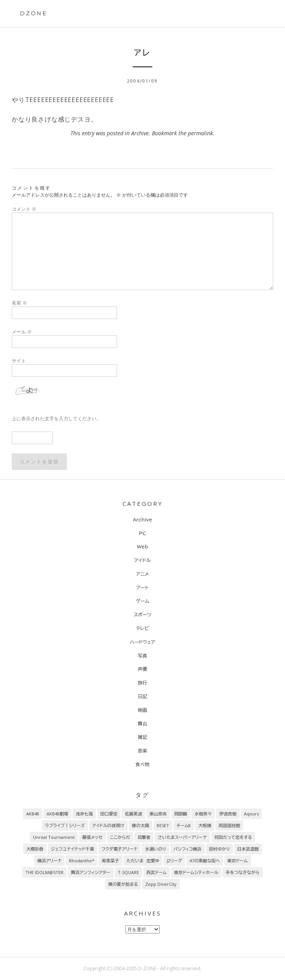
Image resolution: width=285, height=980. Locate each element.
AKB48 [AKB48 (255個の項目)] (33, 814)
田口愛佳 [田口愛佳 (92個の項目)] (109, 814)
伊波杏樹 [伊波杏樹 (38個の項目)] (228, 814)
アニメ (143, 574)
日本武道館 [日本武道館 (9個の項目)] (248, 849)
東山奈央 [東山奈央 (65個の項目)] (158, 814)
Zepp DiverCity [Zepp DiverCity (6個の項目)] (161, 884)
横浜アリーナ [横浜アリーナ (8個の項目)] (49, 861)
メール (22, 332)
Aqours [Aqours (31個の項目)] (251, 814)
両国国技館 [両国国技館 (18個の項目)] (229, 825)
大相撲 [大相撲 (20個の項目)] (205, 825)
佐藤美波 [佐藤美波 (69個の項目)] (133, 814)
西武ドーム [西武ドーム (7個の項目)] (157, 872)
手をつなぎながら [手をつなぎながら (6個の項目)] (242, 872)
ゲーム (142, 601)
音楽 (142, 751)
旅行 (142, 683)
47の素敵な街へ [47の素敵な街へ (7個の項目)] (205, 861)
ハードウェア (142, 642)
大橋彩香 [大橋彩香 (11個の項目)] (35, 849)
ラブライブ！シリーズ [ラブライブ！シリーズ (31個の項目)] (65, 825)
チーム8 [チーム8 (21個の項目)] (184, 825)
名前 (19, 303)
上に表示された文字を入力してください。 (56, 418)
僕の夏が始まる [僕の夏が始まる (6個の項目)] (123, 884)
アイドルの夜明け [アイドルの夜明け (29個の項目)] (108, 825)
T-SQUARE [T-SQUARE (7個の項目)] (128, 872)
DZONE (33, 13)
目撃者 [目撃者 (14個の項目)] (144, 837)
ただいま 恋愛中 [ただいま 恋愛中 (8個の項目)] (143, 861)
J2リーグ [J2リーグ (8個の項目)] (174, 861)
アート (142, 588)
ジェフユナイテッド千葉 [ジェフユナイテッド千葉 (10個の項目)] (72, 849)
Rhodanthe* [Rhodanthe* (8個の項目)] (82, 861)
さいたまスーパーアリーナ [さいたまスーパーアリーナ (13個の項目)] (182, 837)
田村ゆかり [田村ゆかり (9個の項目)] (219, 849)
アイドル (142, 560)
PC (142, 533)
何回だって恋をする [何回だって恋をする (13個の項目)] (233, 837)
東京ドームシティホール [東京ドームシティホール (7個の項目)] (196, 872)
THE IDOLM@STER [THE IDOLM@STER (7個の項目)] (44, 872)
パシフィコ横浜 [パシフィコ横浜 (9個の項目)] (188, 849)
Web (143, 546)
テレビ (142, 628)
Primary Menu (261, 14)
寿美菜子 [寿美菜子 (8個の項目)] (110, 861)
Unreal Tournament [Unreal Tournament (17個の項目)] (54, 837)
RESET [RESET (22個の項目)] (163, 825)
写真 (142, 656)
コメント (24, 209)
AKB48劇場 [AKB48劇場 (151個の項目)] (57, 814)
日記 (142, 696)
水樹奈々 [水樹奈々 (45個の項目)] (203, 814)
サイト (19, 361)
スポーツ (142, 615)
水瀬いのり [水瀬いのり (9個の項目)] (155, 849)
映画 (142, 710)
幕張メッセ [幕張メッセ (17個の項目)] (92, 837)
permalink (200, 133)
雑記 (142, 737)
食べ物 (142, 764)
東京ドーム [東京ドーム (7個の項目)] (238, 861)
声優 (142, 669)
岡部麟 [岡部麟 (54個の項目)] (181, 814)
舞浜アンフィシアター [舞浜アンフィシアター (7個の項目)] (91, 872)
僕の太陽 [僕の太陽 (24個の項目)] (141, 825)
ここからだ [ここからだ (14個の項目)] (120, 837)
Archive (140, 133)
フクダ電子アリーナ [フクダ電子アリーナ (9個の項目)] (119, 849)
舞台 (142, 724)
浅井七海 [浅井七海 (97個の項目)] (84, 814)
